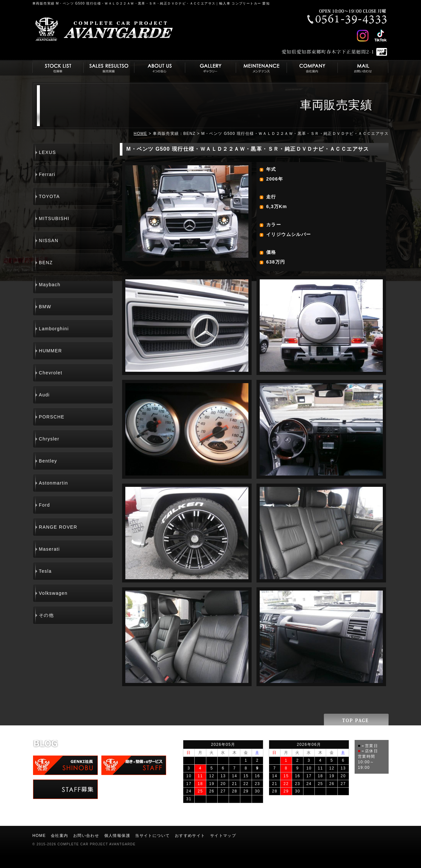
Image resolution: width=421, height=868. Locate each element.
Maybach (50, 285)
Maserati (49, 549)
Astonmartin (53, 483)
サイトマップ (223, 836)
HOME (141, 134)
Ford (44, 505)
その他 (46, 615)
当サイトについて (152, 836)
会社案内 (60, 836)
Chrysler (49, 439)
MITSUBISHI (54, 218)
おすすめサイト (190, 836)
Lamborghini (54, 329)
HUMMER (50, 351)
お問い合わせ (86, 836)
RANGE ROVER (58, 527)
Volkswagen (53, 593)
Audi (44, 395)
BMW (45, 307)
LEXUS (47, 152)
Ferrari (47, 174)
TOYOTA (49, 196)
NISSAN (49, 240)
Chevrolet (51, 373)
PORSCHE (52, 417)
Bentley (48, 461)
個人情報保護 (117, 836)
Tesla (45, 571)
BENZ (46, 263)
